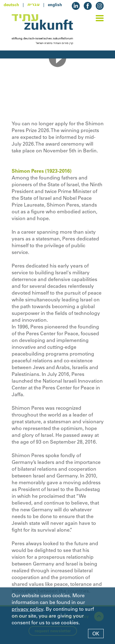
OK (96, 634)
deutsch (11, 5)
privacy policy (27, 609)
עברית (33, 5)
